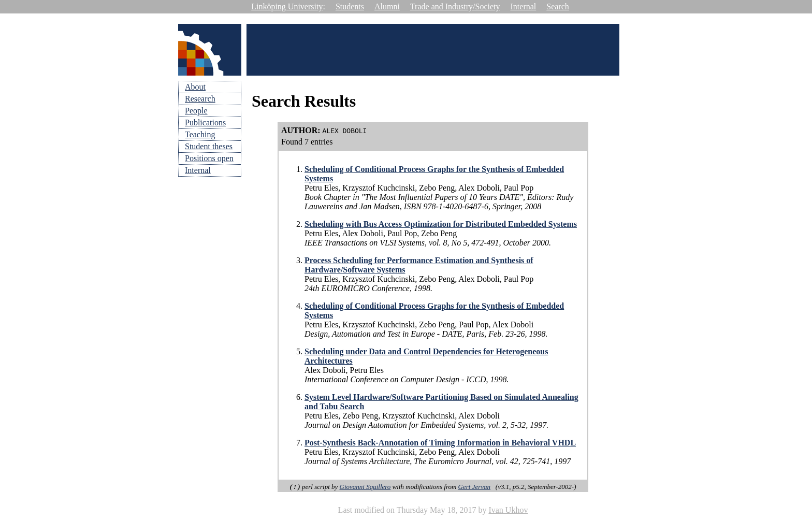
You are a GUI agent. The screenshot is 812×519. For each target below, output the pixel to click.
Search (558, 6)
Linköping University (287, 6)
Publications (205, 122)
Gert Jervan (474, 487)
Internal (524, 6)
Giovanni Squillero (365, 487)
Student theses (209, 146)
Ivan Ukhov (508, 510)
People (196, 111)
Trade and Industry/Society (455, 6)
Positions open (209, 158)
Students (350, 6)
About (195, 87)
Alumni (387, 6)
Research (200, 99)
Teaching (200, 134)
